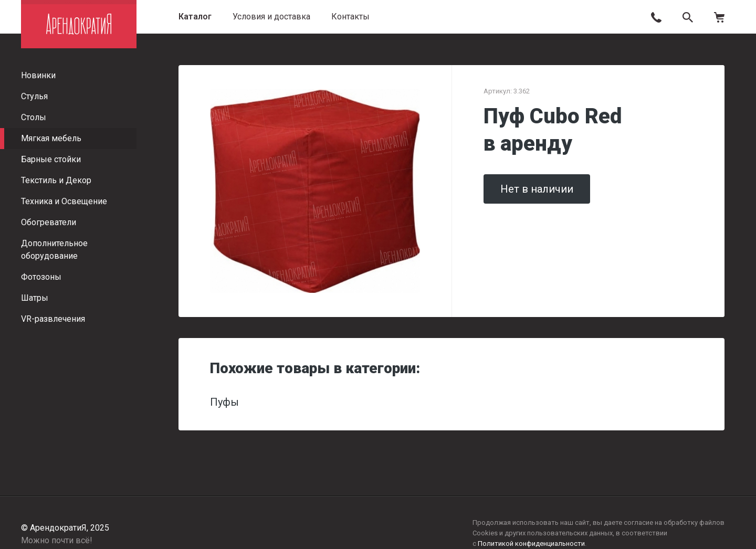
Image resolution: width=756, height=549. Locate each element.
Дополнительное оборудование (54, 250)
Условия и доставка (271, 17)
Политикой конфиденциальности (531, 543)
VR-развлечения (53, 319)
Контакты (350, 17)
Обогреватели (49, 222)
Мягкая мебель (51, 138)
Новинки (38, 75)
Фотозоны (41, 277)
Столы (34, 117)
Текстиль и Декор (56, 180)
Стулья (34, 96)
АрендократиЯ (79, 24)
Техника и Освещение (64, 201)
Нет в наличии (537, 189)
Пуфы (224, 402)
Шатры (35, 298)
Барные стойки (51, 159)
